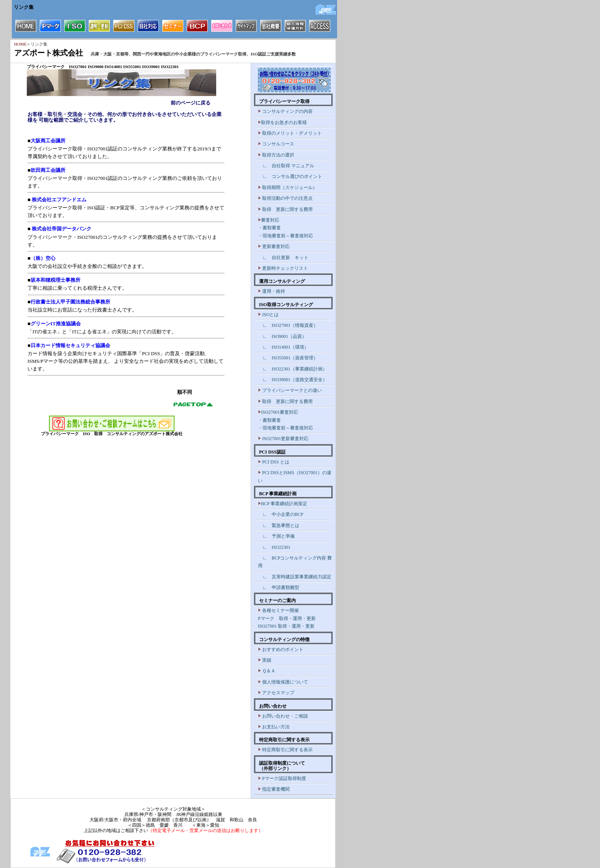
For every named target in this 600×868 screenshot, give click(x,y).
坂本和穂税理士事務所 (55, 280)
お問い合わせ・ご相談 (283, 716)
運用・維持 (271, 291)
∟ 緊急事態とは (279, 525)
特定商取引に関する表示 (285, 750)
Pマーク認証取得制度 (282, 778)
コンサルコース (276, 144)
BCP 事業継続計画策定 (283, 504)
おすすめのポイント (281, 649)
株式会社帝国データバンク (61, 229)
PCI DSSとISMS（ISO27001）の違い (295, 476)
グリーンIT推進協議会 (56, 324)
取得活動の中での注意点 (285, 198)
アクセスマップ (276, 693)
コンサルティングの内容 (285, 111)
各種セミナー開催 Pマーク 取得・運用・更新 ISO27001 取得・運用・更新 (287, 618)
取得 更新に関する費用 (285, 209)
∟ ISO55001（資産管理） (288, 358)
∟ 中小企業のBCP (280, 514)
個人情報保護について (283, 682)
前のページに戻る (191, 103)
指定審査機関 (274, 789)
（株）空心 (43, 258)
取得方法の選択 (276, 155)
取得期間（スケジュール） (288, 188)
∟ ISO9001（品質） (282, 336)
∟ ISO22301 (274, 547)
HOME (20, 44)
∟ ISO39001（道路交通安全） (293, 380)
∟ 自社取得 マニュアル (286, 166)
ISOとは (268, 315)
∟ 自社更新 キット (283, 258)
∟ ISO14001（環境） (283, 347)
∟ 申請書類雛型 (279, 587)
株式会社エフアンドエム (59, 200)
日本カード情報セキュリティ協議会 (70, 345)
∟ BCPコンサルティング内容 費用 (295, 562)
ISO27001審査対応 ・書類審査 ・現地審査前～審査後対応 (285, 420)
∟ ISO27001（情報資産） (288, 325)
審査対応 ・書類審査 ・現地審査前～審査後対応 (285, 228)
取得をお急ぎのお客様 (282, 122)
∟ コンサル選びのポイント (290, 176)
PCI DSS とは (274, 462)
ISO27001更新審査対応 (283, 439)
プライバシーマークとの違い (290, 390)
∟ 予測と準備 (276, 536)
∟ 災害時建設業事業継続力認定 (295, 577)
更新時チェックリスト (283, 268)
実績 (265, 660)
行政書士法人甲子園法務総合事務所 (70, 302)
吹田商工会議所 (48, 170)
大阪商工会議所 (48, 141)
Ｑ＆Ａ (267, 671)
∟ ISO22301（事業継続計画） (293, 369)
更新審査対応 (274, 246)
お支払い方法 (274, 727)
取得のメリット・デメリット (290, 133)
